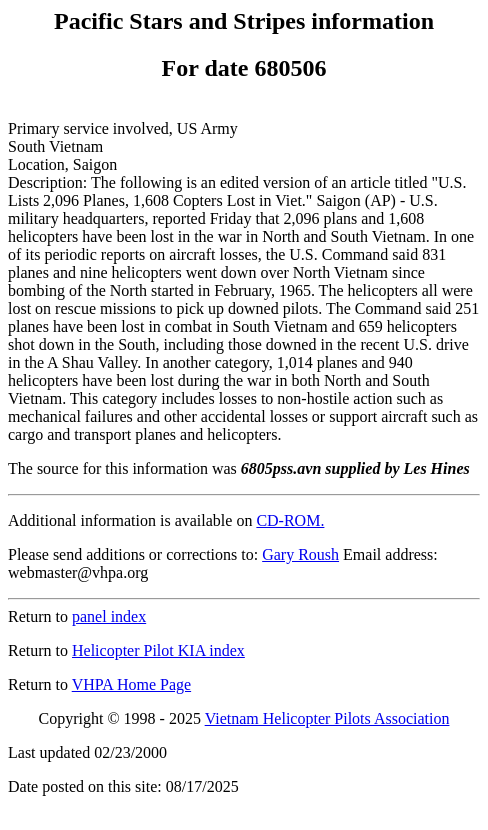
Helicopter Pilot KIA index (158, 650)
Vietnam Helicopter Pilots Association (327, 718)
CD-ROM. (290, 520)
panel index (109, 616)
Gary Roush (300, 554)
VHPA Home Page (131, 684)
